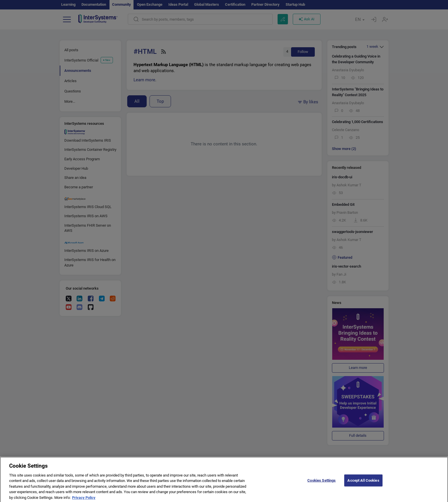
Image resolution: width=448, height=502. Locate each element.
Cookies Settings (321, 484)
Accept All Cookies (363, 484)
